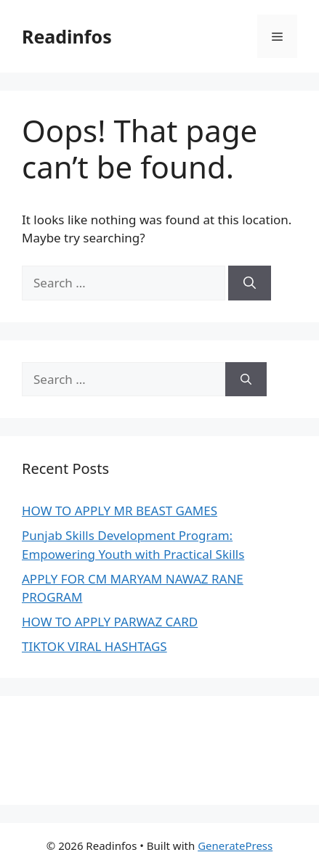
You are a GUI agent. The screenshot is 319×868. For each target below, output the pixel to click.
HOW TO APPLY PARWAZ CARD (110, 622)
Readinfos (67, 36)
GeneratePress (235, 846)
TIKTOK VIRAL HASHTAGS (94, 646)
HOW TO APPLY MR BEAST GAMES (120, 511)
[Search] (250, 283)
